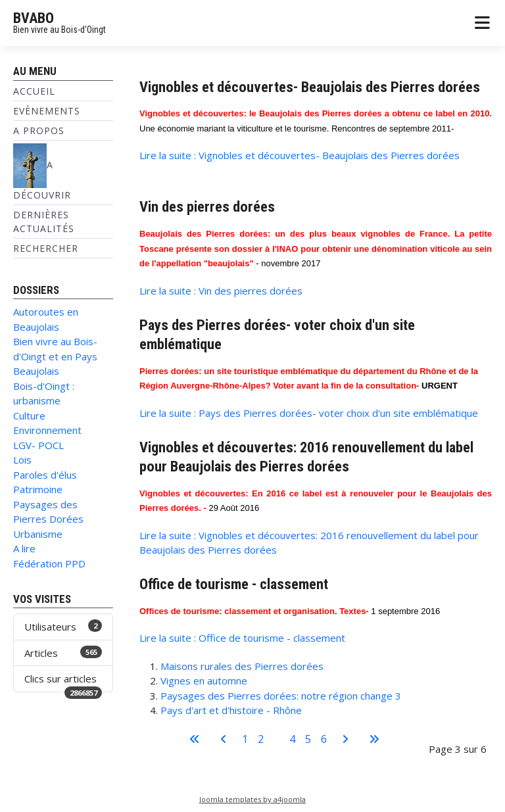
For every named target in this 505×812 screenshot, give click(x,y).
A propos (39, 131)
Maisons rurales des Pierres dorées (242, 666)
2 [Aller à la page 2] (261, 739)
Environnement (47, 430)
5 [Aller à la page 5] (308, 739)
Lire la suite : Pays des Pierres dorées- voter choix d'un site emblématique (309, 413)
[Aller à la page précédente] (224, 739)
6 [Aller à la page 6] (324, 739)
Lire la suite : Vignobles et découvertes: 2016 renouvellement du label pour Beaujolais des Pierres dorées (309, 543)
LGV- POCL (38, 445)
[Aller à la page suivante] (345, 739)
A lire (24, 548)
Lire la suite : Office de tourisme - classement (242, 638)
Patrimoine (38, 489)
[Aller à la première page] (195, 739)
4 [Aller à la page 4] (292, 739)
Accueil (34, 91)
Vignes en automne (204, 681)
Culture (29, 416)
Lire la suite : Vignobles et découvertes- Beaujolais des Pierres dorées (300, 155)
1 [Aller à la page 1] (245, 739)
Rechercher (46, 248)
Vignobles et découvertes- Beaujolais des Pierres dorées (310, 87)
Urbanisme (38, 534)
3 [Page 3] (277, 739)
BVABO (34, 18)
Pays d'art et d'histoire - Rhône (231, 710)
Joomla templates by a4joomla (252, 799)
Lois (22, 460)
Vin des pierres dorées (207, 206)
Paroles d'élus (45, 475)
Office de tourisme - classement (234, 584)
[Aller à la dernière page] (374, 739)
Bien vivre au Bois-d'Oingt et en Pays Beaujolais (55, 356)
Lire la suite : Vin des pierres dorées (221, 291)
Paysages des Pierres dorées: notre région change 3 (281, 696)
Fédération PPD (49, 563)
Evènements (47, 111)
